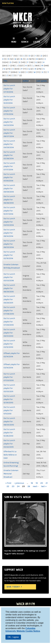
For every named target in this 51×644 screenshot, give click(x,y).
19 (37, 483)
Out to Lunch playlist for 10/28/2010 (9, 433)
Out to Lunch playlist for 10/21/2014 (9, 100)
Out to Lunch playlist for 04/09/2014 (9, 144)
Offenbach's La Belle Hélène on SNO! (10, 455)
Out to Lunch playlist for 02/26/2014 (9, 155)
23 (13, 486)
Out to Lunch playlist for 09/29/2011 (9, 299)
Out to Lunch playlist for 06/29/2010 (9, 288)
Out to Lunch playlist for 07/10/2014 (9, 111)
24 (18, 486)
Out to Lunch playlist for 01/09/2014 (9, 177)
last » (44, 486)
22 (8, 486)
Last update (42, 81)
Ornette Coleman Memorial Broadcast (11, 474)
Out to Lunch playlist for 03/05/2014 (9, 222)
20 (42, 483)
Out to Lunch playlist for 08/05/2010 (9, 421)
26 (29, 486)
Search (25, 42)
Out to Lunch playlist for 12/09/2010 (9, 399)
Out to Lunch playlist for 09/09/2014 (9, 188)
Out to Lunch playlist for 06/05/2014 (9, 244)
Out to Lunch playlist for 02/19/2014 (9, 255)
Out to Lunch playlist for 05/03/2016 (9, 277)
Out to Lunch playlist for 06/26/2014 (9, 200)
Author (27, 81)
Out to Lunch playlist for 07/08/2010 (9, 310)
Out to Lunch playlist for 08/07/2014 (9, 133)
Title (5, 81)
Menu (14, 42)
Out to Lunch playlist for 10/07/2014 (9, 211)
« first (8, 483)
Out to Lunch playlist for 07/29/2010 (9, 322)
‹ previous (19, 483)
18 (32, 483)
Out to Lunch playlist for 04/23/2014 (9, 122)
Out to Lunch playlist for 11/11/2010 (9, 410)
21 (47, 483)
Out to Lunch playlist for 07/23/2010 (9, 377)
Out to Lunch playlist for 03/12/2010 (9, 344)
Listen (37, 42)
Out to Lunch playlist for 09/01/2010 (9, 333)
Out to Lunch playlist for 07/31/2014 (9, 89)
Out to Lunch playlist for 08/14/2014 (9, 233)
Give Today (13, 587)
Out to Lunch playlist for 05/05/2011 (9, 388)
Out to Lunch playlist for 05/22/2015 (9, 444)
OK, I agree (13, 637)
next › (36, 486)
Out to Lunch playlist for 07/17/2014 (9, 166)
